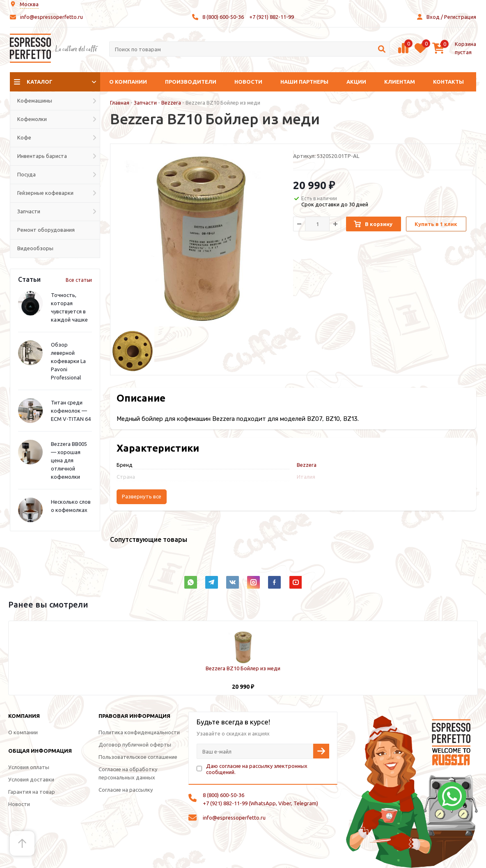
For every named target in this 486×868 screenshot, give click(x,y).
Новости (248, 82)
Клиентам (400, 82)
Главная (120, 103)
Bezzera (171, 103)
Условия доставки (31, 779)
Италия (306, 477)
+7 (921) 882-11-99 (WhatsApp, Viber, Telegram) (260, 803)
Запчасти (145, 103)
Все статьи (79, 280)
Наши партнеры (304, 82)
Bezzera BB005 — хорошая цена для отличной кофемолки (69, 460)
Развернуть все (142, 497)
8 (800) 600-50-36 (223, 17)
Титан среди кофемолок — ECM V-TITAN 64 (71, 411)
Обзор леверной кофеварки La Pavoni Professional (68, 361)
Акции (356, 82)
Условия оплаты (29, 767)
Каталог (40, 82)
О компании (128, 82)
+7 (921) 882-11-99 (272, 17)
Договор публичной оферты (135, 745)
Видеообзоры (35, 248)
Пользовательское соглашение (138, 757)
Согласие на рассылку (126, 790)
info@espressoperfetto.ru (52, 17)
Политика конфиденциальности (139, 732)
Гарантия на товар (32, 792)
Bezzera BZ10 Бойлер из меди (243, 668)
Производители (191, 82)
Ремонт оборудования (46, 230)
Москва (29, 4)
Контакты (448, 82)
